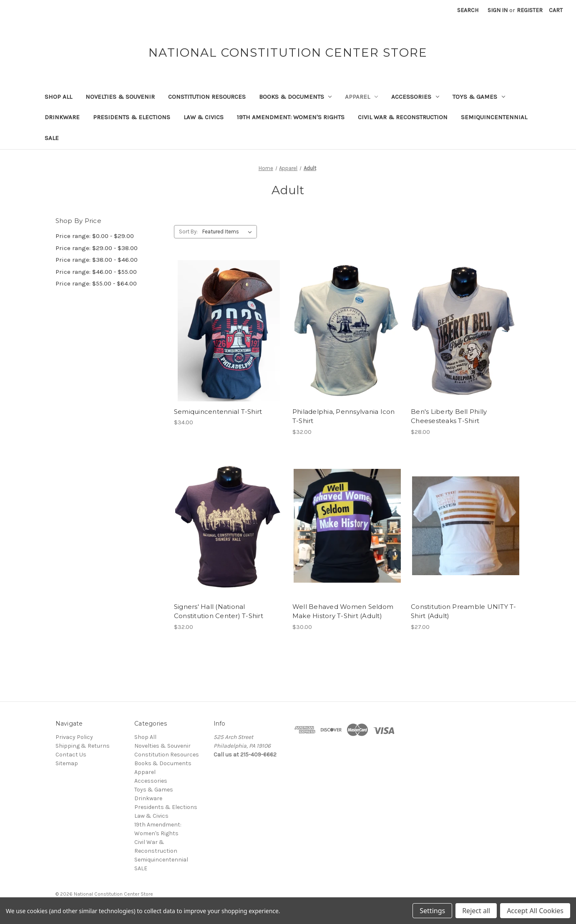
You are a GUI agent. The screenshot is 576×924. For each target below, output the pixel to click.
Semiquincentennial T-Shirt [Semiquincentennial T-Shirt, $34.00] (218, 412)
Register (530, 10)
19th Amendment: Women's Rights (291, 117)
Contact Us (71, 755)
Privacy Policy (74, 737)
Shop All (58, 97)
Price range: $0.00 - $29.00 (95, 236)
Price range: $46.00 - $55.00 (96, 272)
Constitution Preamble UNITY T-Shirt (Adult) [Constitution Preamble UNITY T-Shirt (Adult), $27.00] (464, 611)
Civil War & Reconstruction (403, 117)
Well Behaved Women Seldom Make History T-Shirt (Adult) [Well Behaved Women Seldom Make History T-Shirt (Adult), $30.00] (343, 611)
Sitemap (67, 763)
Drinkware (62, 117)
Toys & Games (479, 97)
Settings (432, 911)
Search (468, 10)
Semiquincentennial (494, 117)
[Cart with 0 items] (556, 10)
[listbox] (229, 232)
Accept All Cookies (535, 911)
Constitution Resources (207, 97)
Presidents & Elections (132, 117)
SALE (52, 138)
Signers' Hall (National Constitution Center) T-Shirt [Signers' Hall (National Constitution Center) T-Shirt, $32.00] (219, 611)
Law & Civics (204, 117)
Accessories (415, 97)
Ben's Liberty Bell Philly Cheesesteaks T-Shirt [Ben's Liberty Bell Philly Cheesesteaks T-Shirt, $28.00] (449, 416)
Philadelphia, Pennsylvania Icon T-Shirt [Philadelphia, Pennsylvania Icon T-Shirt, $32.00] (344, 416)
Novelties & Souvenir (120, 97)
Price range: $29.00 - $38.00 (97, 248)
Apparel (361, 97)
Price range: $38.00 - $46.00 (97, 260)
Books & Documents (296, 97)
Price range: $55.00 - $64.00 (96, 283)
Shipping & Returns (83, 746)
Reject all (476, 911)
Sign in (498, 10)
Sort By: (188, 232)
